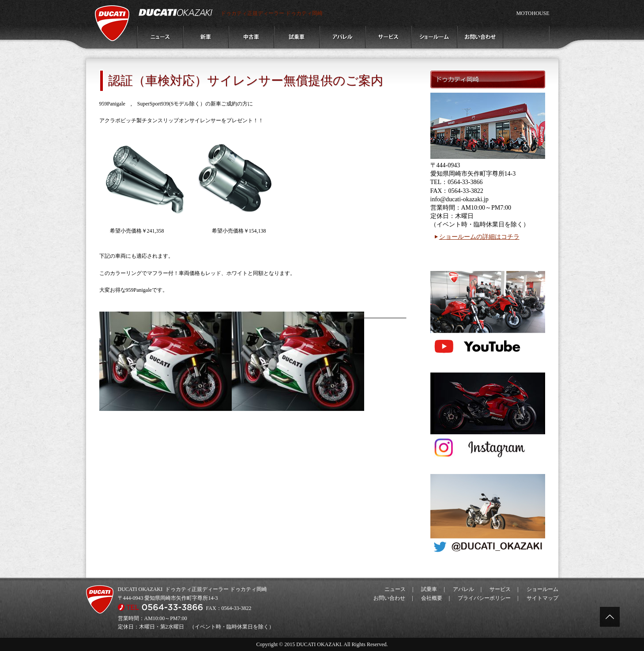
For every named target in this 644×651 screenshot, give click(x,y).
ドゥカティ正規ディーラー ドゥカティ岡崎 (272, 13)
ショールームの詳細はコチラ (479, 237)
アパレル (463, 589)
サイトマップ (542, 598)
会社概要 (432, 598)
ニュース (395, 589)
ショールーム (542, 589)
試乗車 (429, 589)
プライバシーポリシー (484, 598)
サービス (500, 589)
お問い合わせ (389, 598)
